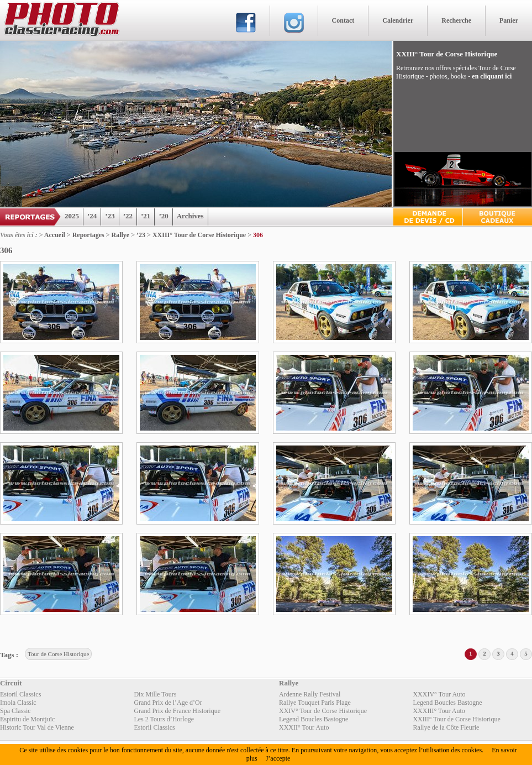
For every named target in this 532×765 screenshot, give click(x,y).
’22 (128, 216)
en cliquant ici (492, 76)
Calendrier (398, 20)
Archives (190, 216)
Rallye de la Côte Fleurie (446, 727)
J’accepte (278, 758)
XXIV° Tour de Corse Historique (323, 711)
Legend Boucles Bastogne (447, 703)
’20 (163, 216)
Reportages (88, 235)
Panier (509, 20)
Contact (343, 20)
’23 (110, 216)
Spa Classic (15, 711)
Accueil (55, 235)
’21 (146, 216)
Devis (428, 217)
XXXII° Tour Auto (304, 727)
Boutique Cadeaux (497, 217)
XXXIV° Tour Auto (439, 694)
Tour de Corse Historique (58, 654)
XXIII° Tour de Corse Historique (199, 235)
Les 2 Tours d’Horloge (164, 719)
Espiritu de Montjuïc (27, 719)
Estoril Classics (20, 694)
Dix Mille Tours (155, 694)
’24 (92, 216)
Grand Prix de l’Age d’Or (168, 703)
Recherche (456, 20)
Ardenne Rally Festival (310, 694)
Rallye (121, 235)
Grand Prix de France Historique (177, 711)
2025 (72, 216)
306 (258, 235)
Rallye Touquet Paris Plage (315, 703)
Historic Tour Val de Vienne (37, 727)
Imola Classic (18, 703)
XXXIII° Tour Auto (439, 711)
